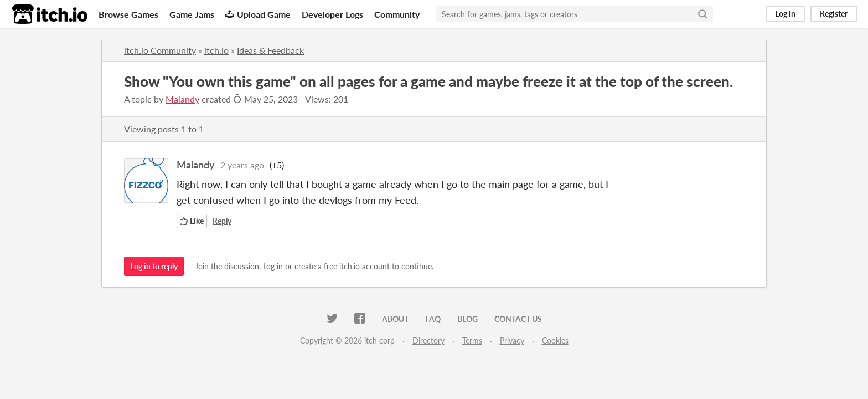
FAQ (433, 319)
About (395, 319)
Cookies (555, 341)
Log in (785, 14)
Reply (222, 221)
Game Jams (192, 14)
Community (397, 14)
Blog (467, 319)
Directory (428, 341)
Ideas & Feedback (270, 50)
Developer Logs (332, 14)
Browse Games (128, 14)
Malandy (182, 99)
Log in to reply (154, 266)
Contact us (518, 319)
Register (834, 14)
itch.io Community (160, 50)
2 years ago (242, 165)
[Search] (702, 14)
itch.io (216, 50)
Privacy (512, 341)
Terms (472, 341)
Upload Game (258, 14)
